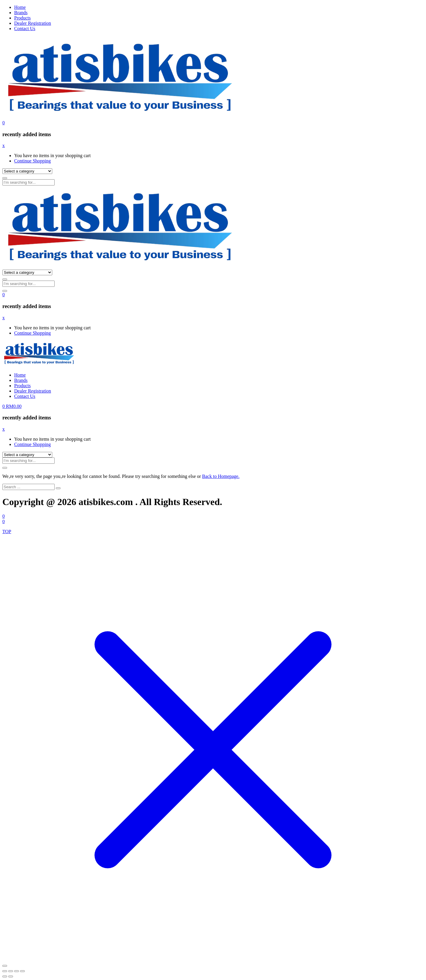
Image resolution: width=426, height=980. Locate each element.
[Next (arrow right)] (11, 976)
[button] (4, 123)
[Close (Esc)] (22, 971)
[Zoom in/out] (5, 971)
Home (20, 7)
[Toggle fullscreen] (11, 971)
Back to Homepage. (221, 476)
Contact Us (25, 29)
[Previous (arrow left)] (5, 976)
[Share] (17, 971)
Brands (21, 13)
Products (22, 18)
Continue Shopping (32, 161)
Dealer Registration (33, 23)
